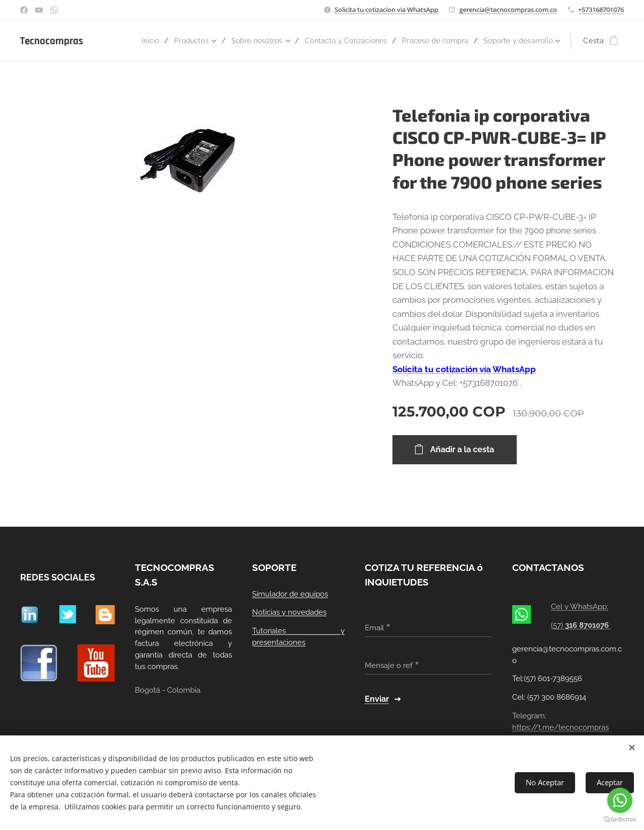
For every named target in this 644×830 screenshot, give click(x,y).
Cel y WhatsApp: (580, 607)
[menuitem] (187, 41)
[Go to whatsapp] (620, 800)
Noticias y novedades (289, 613)
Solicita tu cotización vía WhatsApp (464, 369)
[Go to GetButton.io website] (620, 820)
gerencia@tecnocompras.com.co (508, 10)
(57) (581, 625)
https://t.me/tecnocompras (560, 727)
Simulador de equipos (290, 594)
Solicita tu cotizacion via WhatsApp (386, 10)
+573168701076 (601, 10)
